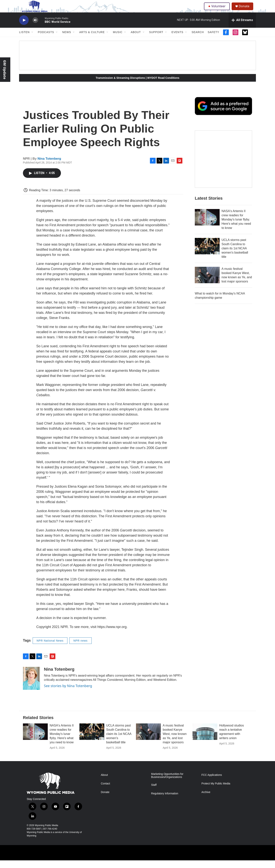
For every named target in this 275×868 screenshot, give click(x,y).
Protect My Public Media (216, 791)
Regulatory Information (165, 801)
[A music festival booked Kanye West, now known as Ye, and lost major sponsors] (207, 283)
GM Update (5, 70)
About (136, 40)
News (67, 40)
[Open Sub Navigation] (32, 40)
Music (118, 40)
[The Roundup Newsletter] (223, 167)
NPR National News (50, 648)
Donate (246, 10)
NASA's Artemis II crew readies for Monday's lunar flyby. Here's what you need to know (236, 227)
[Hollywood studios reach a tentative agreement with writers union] (205, 739)
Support (156, 40)
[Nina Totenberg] (32, 686)
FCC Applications (212, 783)
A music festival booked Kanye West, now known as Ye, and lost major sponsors (175, 742)
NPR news (80, 648)
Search (198, 40)
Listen (24, 40)
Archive (206, 800)
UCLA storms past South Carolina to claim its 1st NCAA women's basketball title (235, 256)
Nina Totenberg (49, 166)
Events (177, 40)
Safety (213, 40)
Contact (105, 791)
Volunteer (218, 10)
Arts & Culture (92, 40)
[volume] (35, 28)
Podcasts (46, 40)
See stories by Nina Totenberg (68, 693)
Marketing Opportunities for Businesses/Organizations (167, 783)
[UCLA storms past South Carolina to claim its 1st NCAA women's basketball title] (207, 254)
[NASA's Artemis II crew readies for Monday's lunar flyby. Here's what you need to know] (207, 225)
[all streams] (242, 28)
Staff (154, 793)
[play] (24, 28)
